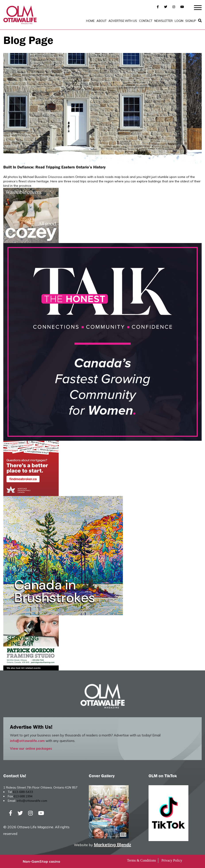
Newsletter (163, 21)
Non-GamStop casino (42, 861)
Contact (146, 21)
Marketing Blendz (112, 844)
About (102, 21)
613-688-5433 (23, 792)
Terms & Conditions (141, 860)
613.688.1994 (23, 796)
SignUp (191, 21)
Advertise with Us (123, 21)
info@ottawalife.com (27, 741)
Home (90, 21)
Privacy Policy (172, 860)
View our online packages (31, 748)
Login (179, 21)
